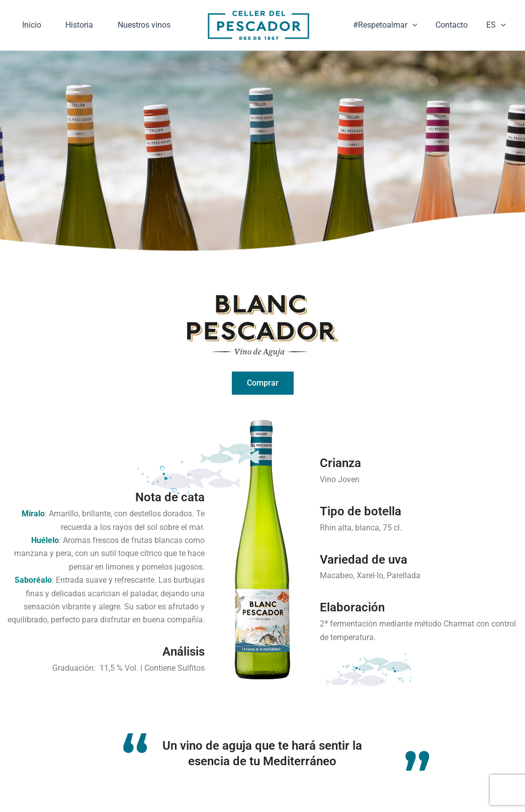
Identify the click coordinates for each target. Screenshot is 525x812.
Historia (88, 17)
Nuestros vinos (52, 53)
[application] (418, 35)
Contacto (455, 35)
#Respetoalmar (391, 35)
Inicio (35, 17)
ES (497, 35)
